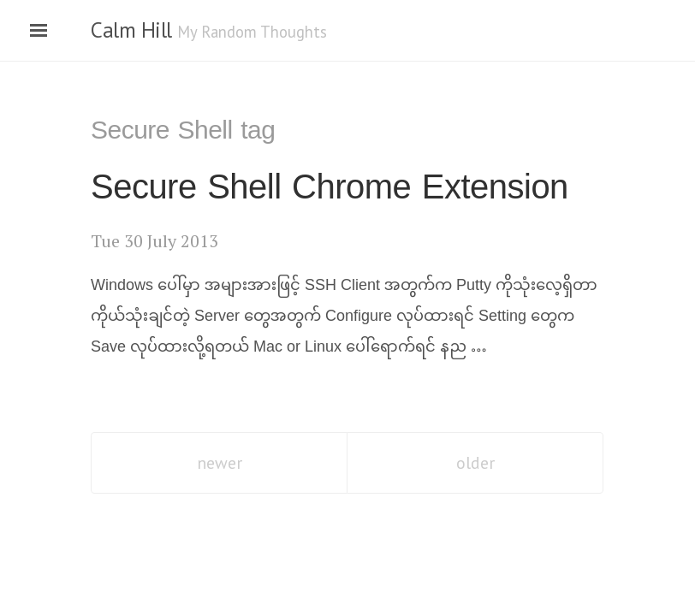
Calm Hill (131, 30)
